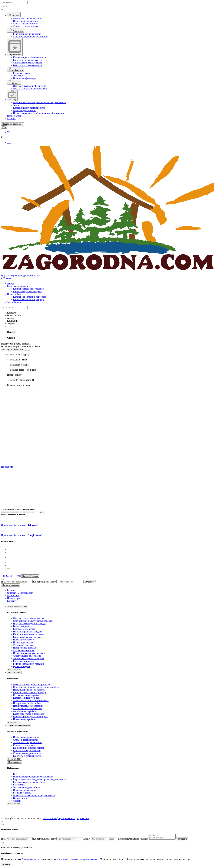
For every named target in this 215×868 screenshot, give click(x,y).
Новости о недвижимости (26, 21)
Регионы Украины (22, 73)
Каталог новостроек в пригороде (30, 297)
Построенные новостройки (27, 703)
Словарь (11, 119)
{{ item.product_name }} (19, 365)
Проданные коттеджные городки (30, 624)
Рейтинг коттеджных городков (29, 664)
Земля (16, 105)
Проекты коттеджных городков (29, 653)
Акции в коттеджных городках (29, 658)
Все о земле (19, 785)
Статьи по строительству (26, 26)
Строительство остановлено (27, 708)
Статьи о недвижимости (25, 24)
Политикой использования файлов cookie (78, 860)
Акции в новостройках (25, 711)
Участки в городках (23, 645)
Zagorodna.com (29, 860)
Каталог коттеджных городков (28, 289)
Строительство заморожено (27, 656)
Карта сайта (83, 818)
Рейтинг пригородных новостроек (30, 717)
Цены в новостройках (24, 719)
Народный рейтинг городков (28, 632)
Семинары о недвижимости (27, 753)
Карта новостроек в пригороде (29, 299)
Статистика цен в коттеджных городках (33, 621)
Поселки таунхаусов (23, 640)
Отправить (90, 582)
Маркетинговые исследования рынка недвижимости (40, 102)
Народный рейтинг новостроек (29, 690)
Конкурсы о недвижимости (27, 756)
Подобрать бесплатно (12, 349)
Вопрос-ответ (14, 116)
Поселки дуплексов (23, 642)
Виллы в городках (22, 626)
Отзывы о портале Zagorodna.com (30, 89)
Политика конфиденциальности (59, 818)
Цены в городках (22, 666)
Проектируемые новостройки (28, 706)
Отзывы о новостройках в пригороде (32, 684)
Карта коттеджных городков (27, 291)
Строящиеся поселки (24, 650)
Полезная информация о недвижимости (33, 777)
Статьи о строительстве (25, 745)
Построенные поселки (24, 648)
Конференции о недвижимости (29, 748)
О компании (13, 596)
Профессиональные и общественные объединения (39, 113)
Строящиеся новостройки (26, 695)
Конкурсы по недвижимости (28, 60)
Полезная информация (25, 78)
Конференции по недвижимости (29, 57)
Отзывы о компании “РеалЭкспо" (30, 86)
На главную (7, 467)
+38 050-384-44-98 (11, 576)
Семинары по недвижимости (28, 63)
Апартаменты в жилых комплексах (31, 700)
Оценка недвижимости (25, 110)
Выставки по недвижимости (27, 65)
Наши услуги (14, 598)
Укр (9, 132)
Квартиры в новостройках (26, 698)
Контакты (12, 601)
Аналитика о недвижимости (27, 18)
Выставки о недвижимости (27, 751)
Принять (6, 865)
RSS (15, 774)
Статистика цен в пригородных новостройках (36, 687)
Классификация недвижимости (29, 108)
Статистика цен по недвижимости (30, 37)
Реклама (11, 590)
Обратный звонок (30, 576)
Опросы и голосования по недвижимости (34, 795)
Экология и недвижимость (27, 787)
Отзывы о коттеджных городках (29, 618)
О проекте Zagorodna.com (20, 593)
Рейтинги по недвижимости (27, 34)
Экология (18, 76)
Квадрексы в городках (24, 629)
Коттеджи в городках (24, 661)
